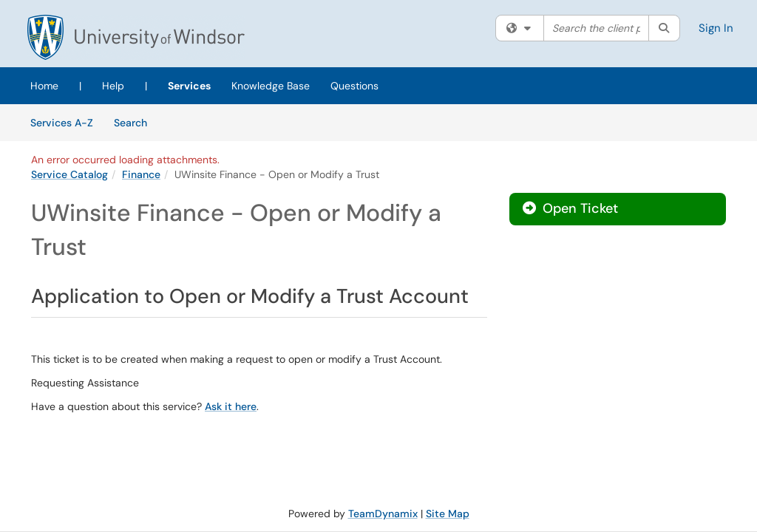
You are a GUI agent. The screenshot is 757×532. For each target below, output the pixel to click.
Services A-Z (62, 123)
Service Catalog (69, 174)
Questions (354, 86)
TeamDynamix (383, 514)
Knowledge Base (271, 86)
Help (113, 86)
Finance (141, 174)
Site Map (448, 514)
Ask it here (231, 406)
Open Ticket (570, 208)
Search (136, 122)
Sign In (716, 28)
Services (189, 86)
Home (44, 86)
